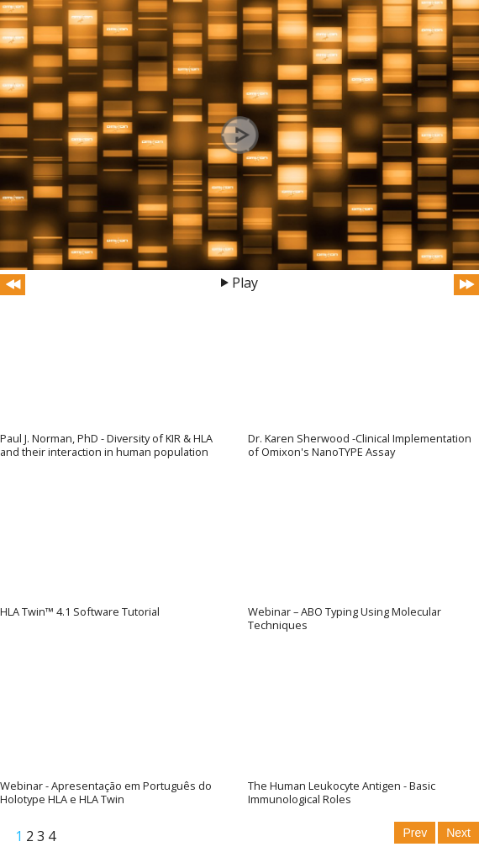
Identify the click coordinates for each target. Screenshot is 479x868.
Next (458, 833)
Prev (415, 833)
